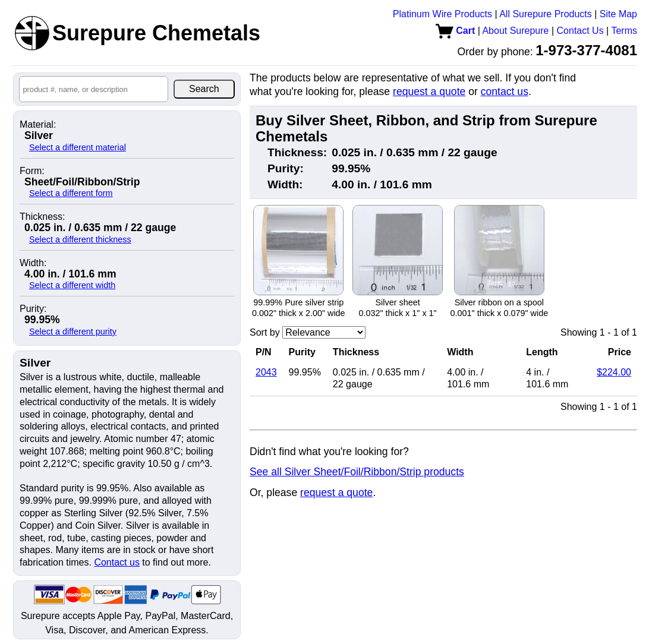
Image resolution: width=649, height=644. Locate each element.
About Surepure (515, 31)
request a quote (429, 91)
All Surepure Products (546, 14)
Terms (624, 31)
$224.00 (614, 372)
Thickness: (42, 217)
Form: (32, 171)
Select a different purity (73, 332)
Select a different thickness (80, 239)
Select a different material (78, 147)
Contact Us (580, 31)
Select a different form (71, 193)
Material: (38, 125)
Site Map (618, 14)
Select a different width (72, 285)
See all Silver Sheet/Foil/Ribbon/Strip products (357, 472)
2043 (266, 372)
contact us (505, 91)
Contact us (116, 562)
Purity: (33, 309)
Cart (455, 31)
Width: (33, 263)
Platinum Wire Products (442, 14)
